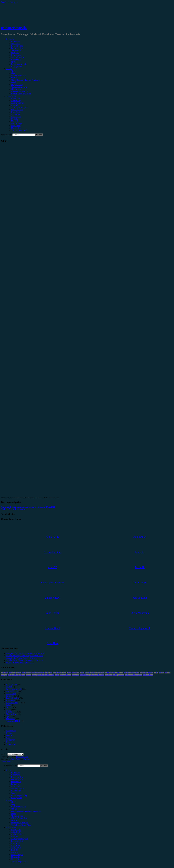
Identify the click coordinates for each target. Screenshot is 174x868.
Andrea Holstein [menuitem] (18, 834)
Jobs (8, 738)
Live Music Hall (49, 675)
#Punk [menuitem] (14, 814)
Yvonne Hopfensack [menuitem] (19, 861)
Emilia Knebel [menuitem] (17, 841)
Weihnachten (129, 675)
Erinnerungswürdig (19, 64)
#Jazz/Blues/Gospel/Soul (21, 94)
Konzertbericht (17, 46)
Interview (15, 53)
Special (14, 62)
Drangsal (94, 673)
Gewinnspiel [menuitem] (16, 786)
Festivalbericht (17, 48)
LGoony (34, 675)
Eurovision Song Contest (131, 673)
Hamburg (161, 673)
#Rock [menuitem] (14, 802)
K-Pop (10, 675)
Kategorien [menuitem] (11, 770)
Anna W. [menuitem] (15, 836)
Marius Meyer (17, 123)
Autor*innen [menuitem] (11, 827)
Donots (82, 673)
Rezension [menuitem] (15, 773)
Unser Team (16, 98)
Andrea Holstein (18, 103)
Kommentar (16, 60)
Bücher (9, 687)
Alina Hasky (16, 101)
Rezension (15, 41)
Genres (9, 69)
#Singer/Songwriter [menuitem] (19, 818)
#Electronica (16, 89)
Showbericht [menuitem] (16, 782)
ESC (115, 673)
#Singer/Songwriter (19, 87)
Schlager (88, 675)
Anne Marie (5, 673)
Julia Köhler (16, 117)
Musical (57, 675)
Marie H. (15, 121)
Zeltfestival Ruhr (148, 675)
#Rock (14, 71)
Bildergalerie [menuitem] (16, 798)
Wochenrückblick (13, 721)
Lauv (24, 675)
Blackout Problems (42, 673)
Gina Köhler (16, 112)
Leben (9, 705)
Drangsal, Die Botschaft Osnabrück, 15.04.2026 (26, 653)
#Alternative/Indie (19, 75)
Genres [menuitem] (9, 800)
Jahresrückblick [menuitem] (17, 788)
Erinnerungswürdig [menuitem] (19, 795)
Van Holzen (108, 675)
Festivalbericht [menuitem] (17, 779)
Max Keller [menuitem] (16, 857)
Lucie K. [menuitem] (15, 850)
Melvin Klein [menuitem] (17, 859)
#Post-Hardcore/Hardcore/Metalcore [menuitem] (26, 811)
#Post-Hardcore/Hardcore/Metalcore (26, 80)
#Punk (14, 82)
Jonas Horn (16, 114)
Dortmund (88, 673)
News (8, 710)
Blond (50, 673)
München (63, 675)
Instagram (4, 675)
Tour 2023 (101, 675)
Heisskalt (168, 673)
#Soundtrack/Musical (20, 91)
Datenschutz (11, 731)
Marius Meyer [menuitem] (17, 855)
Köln (20, 675)
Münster (69, 675)
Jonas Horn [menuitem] (16, 846)
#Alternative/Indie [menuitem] (19, 807)
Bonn (60, 673)
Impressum (11, 735)
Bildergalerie (16, 66)
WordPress (16, 759)
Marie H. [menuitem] (15, 852)
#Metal (14, 78)
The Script (94, 675)
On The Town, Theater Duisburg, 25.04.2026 (24, 660)
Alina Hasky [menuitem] (16, 832)
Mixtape (9, 707)
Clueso (69, 673)
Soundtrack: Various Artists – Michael (22, 658)
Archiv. (4, 754)
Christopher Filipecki (20, 107)
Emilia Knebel (17, 110)
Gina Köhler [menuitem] (16, 843)
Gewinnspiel (16, 55)
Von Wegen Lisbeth (118, 675)
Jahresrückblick (17, 57)
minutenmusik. (14, 28)
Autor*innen (11, 96)
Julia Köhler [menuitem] (16, 848)
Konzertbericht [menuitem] (17, 777)
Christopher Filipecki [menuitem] (20, 839)
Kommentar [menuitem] (16, 791)
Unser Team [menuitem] (16, 830)
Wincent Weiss (138, 675)
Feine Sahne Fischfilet (146, 673)
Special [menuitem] (14, 793)
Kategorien (11, 39)
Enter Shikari (109, 673)
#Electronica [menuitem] (16, 820)
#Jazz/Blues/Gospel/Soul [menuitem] (21, 825)
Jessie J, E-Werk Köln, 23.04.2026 (20, 663)
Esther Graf (120, 673)
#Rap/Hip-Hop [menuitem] (17, 816)
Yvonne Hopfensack (19, 130)
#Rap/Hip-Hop (17, 85)
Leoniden (29, 675)
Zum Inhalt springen (9, 2)
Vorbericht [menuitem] (15, 775)
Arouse (27, 759)
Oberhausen (75, 675)
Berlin (34, 673)
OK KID (82, 675)
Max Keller (16, 126)
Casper (64, 673)
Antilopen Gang (27, 673)
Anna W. (15, 105)
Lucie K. (15, 119)
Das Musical (75, 673)
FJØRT (156, 673)
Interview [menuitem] (15, 784)
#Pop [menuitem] (13, 804)
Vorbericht (15, 44)
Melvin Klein (17, 128)
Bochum (55, 673)
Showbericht (16, 50)
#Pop (13, 73)
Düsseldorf (101, 673)
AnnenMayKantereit (15, 673)
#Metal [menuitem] (14, 809)
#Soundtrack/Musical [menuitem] (20, 823)
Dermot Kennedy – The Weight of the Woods (24, 656)
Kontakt (9, 742)
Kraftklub (15, 675)
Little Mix (41, 675)
